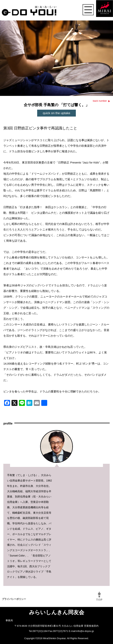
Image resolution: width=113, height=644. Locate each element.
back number (100, 101)
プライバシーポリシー (14, 599)
